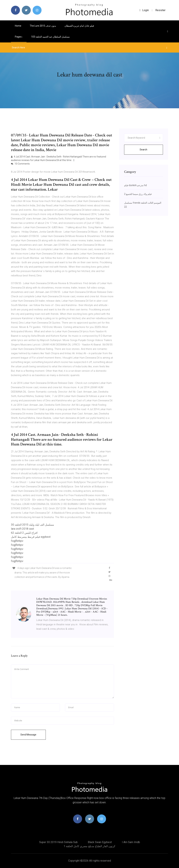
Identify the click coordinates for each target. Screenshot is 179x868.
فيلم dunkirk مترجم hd (135, 185)
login (144, 10)
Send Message (28, 735)
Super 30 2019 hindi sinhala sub (58, 842)
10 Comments (20, 164)
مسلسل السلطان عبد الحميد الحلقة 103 (50, 37)
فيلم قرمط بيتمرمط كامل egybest (31, 537)
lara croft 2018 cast (22, 529)
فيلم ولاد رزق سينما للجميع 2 (138, 194)
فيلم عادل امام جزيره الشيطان (79, 26)
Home (18, 26)
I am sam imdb (131, 842)
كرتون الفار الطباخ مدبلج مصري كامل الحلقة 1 (89, 846)
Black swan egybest (100, 842)
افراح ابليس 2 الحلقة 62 (24, 533)
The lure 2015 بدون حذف (43, 26)
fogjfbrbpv (17, 541)
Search (143, 150)
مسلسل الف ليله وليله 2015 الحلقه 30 (33, 525)
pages (19, 37)
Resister (160, 10)
